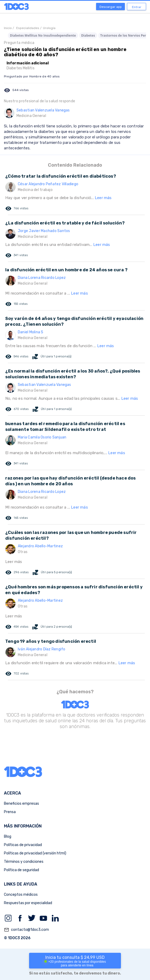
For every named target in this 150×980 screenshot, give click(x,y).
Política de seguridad (21, 870)
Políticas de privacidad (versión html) (35, 853)
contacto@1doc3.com (26, 930)
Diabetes (88, 35)
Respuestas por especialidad (28, 903)
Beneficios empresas (21, 804)
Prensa (10, 812)
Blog (8, 837)
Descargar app (111, 7)
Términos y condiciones (24, 862)
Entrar (137, 7)
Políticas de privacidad (23, 845)
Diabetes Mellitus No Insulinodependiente (43, 35)
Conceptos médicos (21, 895)
